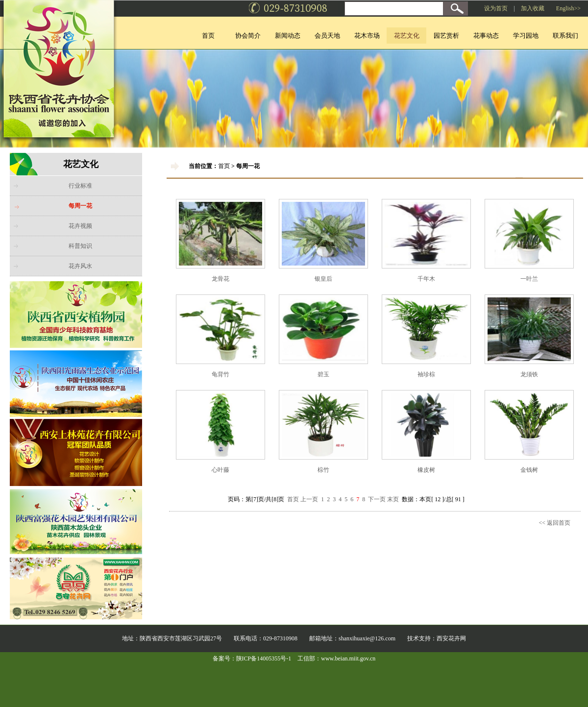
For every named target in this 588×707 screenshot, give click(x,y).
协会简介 (248, 36)
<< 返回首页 (554, 523)
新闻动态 (288, 36)
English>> (568, 8)
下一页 (377, 499)
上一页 (309, 499)
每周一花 (80, 206)
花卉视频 (80, 226)
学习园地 (526, 36)
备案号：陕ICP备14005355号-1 (252, 658)
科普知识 (80, 246)
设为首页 (496, 8)
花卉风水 (80, 266)
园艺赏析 (446, 36)
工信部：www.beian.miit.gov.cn (336, 658)
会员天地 (327, 36)
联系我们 (565, 36)
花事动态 (486, 36)
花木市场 (367, 36)
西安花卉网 (451, 638)
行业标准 (80, 186)
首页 (208, 36)
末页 (393, 499)
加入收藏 (533, 8)
